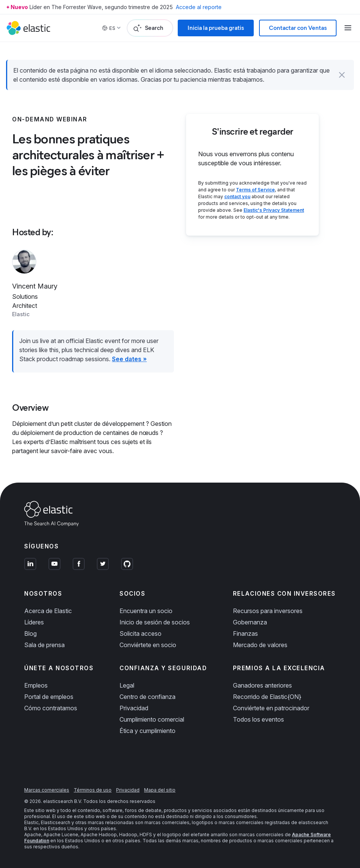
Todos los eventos (258, 719)
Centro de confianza (147, 697)
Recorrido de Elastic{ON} (267, 697)
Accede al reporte (199, 7)
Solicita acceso (140, 634)
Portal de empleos (49, 697)
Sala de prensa (44, 645)
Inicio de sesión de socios (155, 622)
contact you (237, 196)
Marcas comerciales (47, 790)
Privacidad (134, 708)
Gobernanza (250, 622)
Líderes (34, 622)
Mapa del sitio (160, 790)
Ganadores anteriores (262, 685)
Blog (30, 634)
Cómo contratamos (51, 708)
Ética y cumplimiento (147, 731)
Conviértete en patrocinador (271, 708)
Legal (127, 685)
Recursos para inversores (268, 611)
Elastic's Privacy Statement (274, 210)
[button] (342, 75)
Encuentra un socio (146, 611)
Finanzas (245, 634)
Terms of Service (255, 190)
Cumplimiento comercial (152, 719)
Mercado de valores (260, 645)
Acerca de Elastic (48, 611)
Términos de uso (93, 790)
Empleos (36, 685)
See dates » (129, 359)
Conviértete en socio (148, 645)
